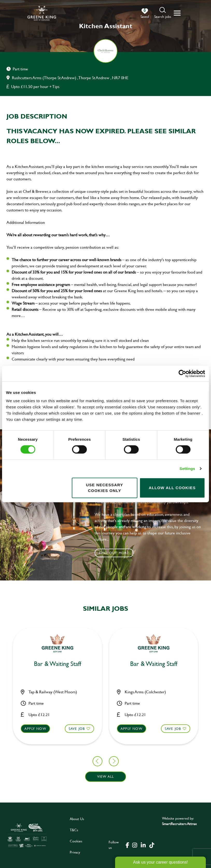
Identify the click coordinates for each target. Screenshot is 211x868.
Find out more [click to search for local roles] (114, 553)
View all (106, 776)
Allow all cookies (172, 488)
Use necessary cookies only (105, 488)
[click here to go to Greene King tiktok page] (152, 845)
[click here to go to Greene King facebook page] (128, 845)
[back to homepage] (42, 13)
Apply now (84, 728)
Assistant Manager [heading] (105, 664)
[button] (163, 13)
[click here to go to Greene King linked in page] (143, 845)
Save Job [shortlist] (29, 728)
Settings (187, 469)
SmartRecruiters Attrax (179, 824)
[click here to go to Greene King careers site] (27, 835)
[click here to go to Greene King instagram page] (135, 845)
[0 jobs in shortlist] (145, 13)
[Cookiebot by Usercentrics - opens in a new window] (182, 374)
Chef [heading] (202, 664)
